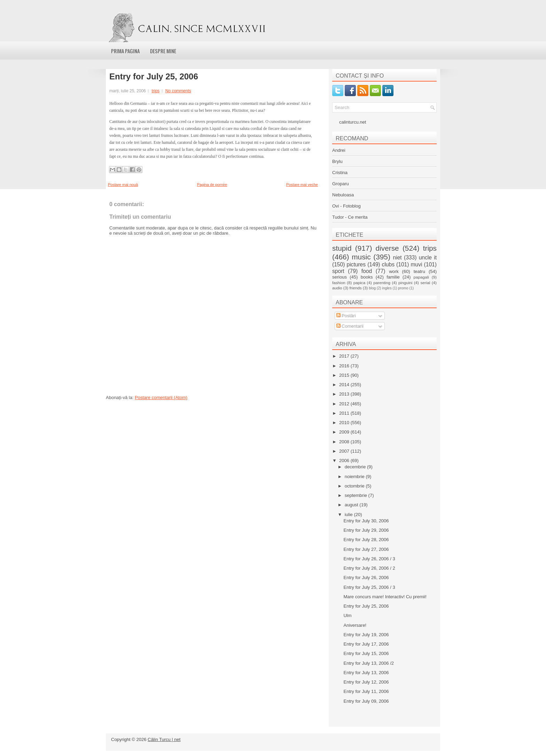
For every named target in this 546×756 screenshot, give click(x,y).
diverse (387, 248)
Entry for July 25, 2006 (154, 77)
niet (397, 258)
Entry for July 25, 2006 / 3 (369, 587)
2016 (345, 366)
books (367, 277)
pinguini (405, 283)
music (361, 257)
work (394, 271)
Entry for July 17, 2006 (366, 644)
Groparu (341, 184)
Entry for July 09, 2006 (366, 701)
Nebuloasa (343, 195)
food (367, 271)
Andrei (339, 150)
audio (337, 288)
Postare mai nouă (123, 185)
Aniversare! (355, 625)
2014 (345, 385)
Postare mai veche (302, 185)
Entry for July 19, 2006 (366, 635)
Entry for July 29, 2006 (366, 530)
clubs (388, 264)
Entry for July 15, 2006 (366, 653)
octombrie (355, 486)
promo (403, 288)
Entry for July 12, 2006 (366, 682)
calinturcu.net (353, 122)
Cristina (340, 173)
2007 (345, 451)
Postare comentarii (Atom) (161, 398)
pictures (356, 264)
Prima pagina (125, 51)
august (352, 505)
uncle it (428, 258)
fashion (339, 283)
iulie (349, 515)
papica (359, 283)
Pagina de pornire (212, 185)
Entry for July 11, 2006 (366, 691)
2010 (345, 423)
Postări (346, 316)
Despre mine (163, 51)
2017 (345, 356)
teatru (419, 271)
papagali (421, 277)
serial (425, 283)
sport (338, 271)
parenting (382, 283)
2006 (345, 461)
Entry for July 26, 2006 (366, 578)
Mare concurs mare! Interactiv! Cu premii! (385, 597)
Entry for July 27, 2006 (366, 549)
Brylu (337, 161)
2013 (345, 394)
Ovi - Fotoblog (346, 206)
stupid (342, 248)
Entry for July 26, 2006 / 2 (369, 568)
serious (340, 277)
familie (393, 277)
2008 (345, 442)
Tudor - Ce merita (350, 217)
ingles (387, 288)
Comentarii (350, 326)
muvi (417, 264)
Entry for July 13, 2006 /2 (369, 663)
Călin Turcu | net (164, 739)
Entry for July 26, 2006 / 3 (369, 559)
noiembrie (355, 477)
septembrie (357, 495)
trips (155, 91)
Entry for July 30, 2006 (366, 521)
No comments (178, 91)
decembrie (356, 467)
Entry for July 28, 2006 (366, 540)
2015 (345, 375)
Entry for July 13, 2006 (366, 673)
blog (372, 288)
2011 (345, 413)
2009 (345, 432)
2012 (345, 404)
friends (355, 288)
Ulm (347, 615)
